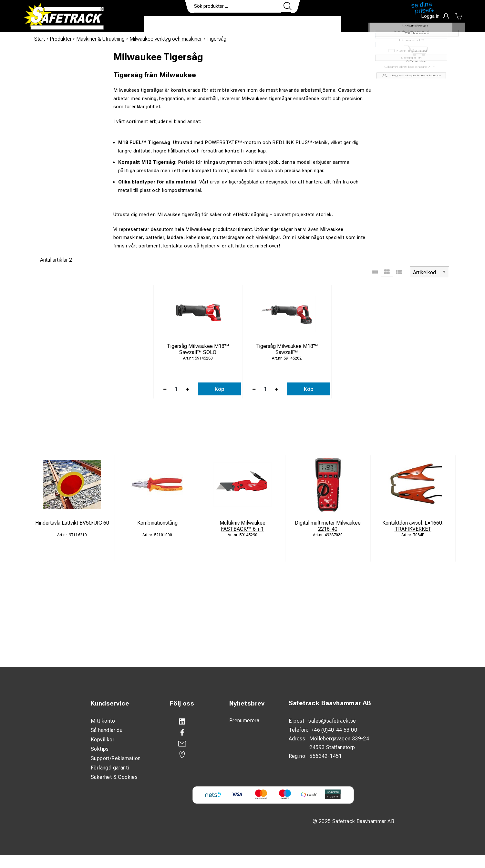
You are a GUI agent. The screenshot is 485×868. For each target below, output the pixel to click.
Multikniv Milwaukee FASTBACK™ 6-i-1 (242, 526)
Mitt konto (103, 721)
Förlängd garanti (110, 768)
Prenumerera (244, 721)
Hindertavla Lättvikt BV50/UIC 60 (72, 523)
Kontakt (286, 25)
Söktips (100, 749)
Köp (219, 389)
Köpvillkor (103, 740)
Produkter (164, 25)
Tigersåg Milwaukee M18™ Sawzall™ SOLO (198, 349)
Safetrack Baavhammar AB (330, 703)
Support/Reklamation (116, 758)
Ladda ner (322, 25)
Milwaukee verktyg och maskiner (166, 39)
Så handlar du (107, 730)
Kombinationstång (157, 523)
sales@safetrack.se (332, 721)
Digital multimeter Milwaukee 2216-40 (328, 526)
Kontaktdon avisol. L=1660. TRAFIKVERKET (413, 526)
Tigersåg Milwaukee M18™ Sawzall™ (287, 349)
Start (40, 39)
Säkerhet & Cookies (114, 777)
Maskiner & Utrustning (100, 39)
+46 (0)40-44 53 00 (334, 730)
